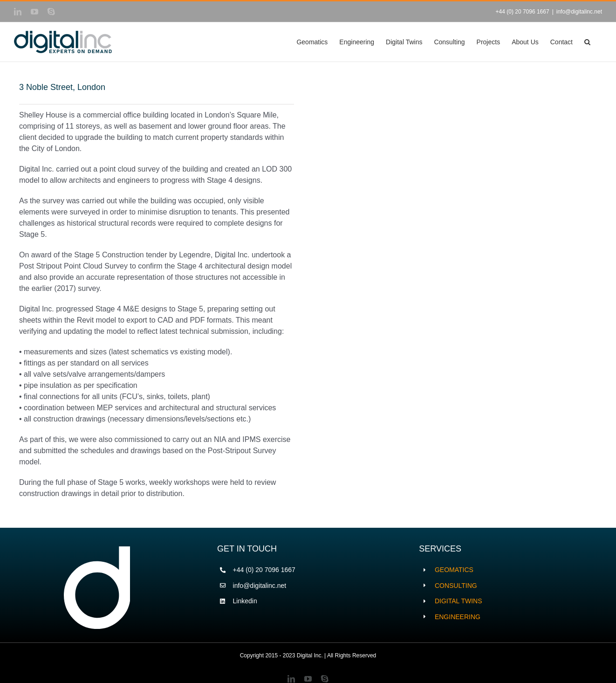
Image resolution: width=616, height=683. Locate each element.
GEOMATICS (454, 570)
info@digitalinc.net (579, 12)
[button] (587, 42)
